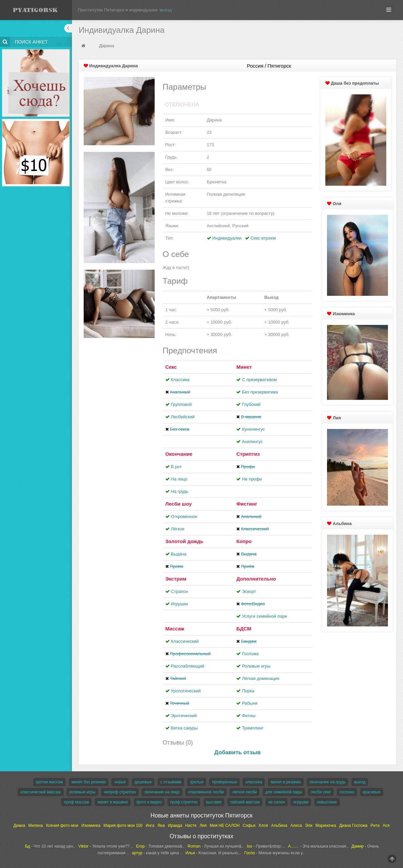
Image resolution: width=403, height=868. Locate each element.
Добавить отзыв (237, 752)
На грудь (179, 491)
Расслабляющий (187, 666)
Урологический (186, 691)
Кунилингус (253, 429)
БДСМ (244, 629)
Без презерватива (260, 392)
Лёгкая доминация (261, 678)
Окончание (179, 454)
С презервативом (259, 380)
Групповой (181, 404)
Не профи (252, 479)
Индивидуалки (227, 238)
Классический (185, 641)
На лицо (179, 479)
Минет (244, 367)
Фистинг (247, 504)
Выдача (179, 554)
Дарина (107, 46)
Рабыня (250, 703)
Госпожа (250, 654)
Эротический (184, 716)
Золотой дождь (184, 541)
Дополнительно (256, 579)
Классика (180, 380)
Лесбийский (183, 417)
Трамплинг (253, 728)
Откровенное (184, 516)
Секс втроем (263, 238)
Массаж (175, 629)
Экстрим (176, 579)
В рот (176, 467)
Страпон (179, 591)
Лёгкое (178, 529)
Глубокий (251, 404)
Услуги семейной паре (265, 616)
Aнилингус (252, 442)
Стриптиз (248, 454)
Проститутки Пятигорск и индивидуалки (118, 10)
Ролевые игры (256, 666)
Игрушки (179, 604)
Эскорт (249, 591)
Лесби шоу (179, 504)
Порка (248, 691)
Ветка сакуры (184, 728)
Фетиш (249, 716)
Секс (171, 367)
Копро (244, 541)
